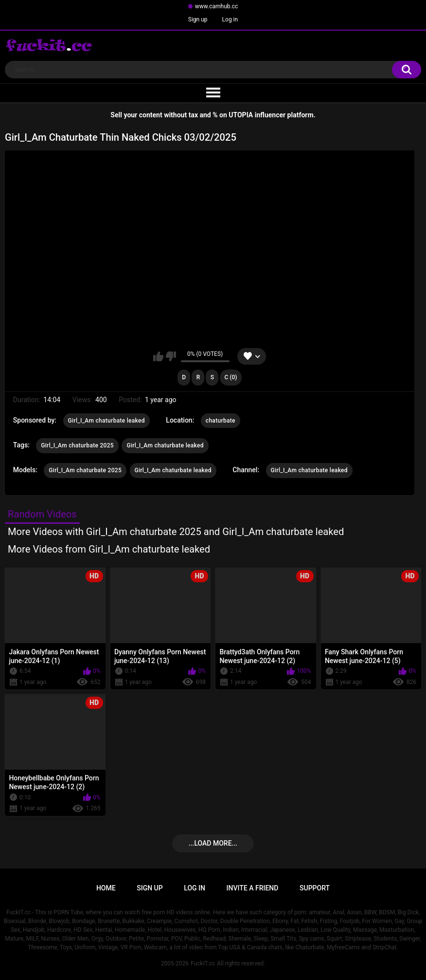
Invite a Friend (253, 888)
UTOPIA (241, 115)
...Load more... (213, 843)
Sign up (198, 19)
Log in (230, 19)
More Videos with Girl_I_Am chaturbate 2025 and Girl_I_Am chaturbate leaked (176, 532)
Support (315, 888)
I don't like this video (171, 356)
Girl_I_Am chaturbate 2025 (77, 445)
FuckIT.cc (203, 963)
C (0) (231, 377)
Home (106, 888)
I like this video (158, 356)
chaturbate (221, 421)
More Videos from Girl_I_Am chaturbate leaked (109, 549)
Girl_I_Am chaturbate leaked (106, 421)
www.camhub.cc (217, 6)
